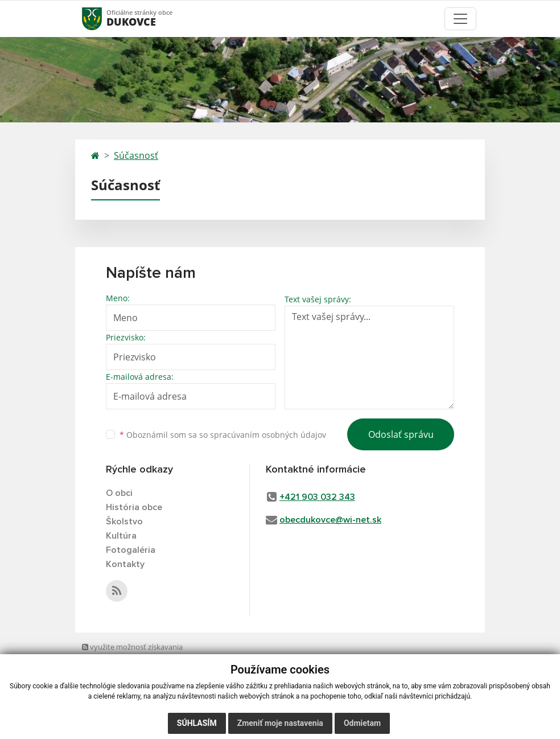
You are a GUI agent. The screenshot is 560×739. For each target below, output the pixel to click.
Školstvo (124, 522)
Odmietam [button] (362, 723)
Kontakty (125, 564)
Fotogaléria (131, 550)
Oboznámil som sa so (223, 435)
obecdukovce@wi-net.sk (330, 520)
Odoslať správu (401, 434)
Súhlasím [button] (197, 723)
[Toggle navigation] (460, 19)
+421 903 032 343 (317, 497)
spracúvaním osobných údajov (268, 435)
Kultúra (121, 536)
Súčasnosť (136, 155)
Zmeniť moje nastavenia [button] (280, 723)
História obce (134, 507)
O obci (119, 493)
